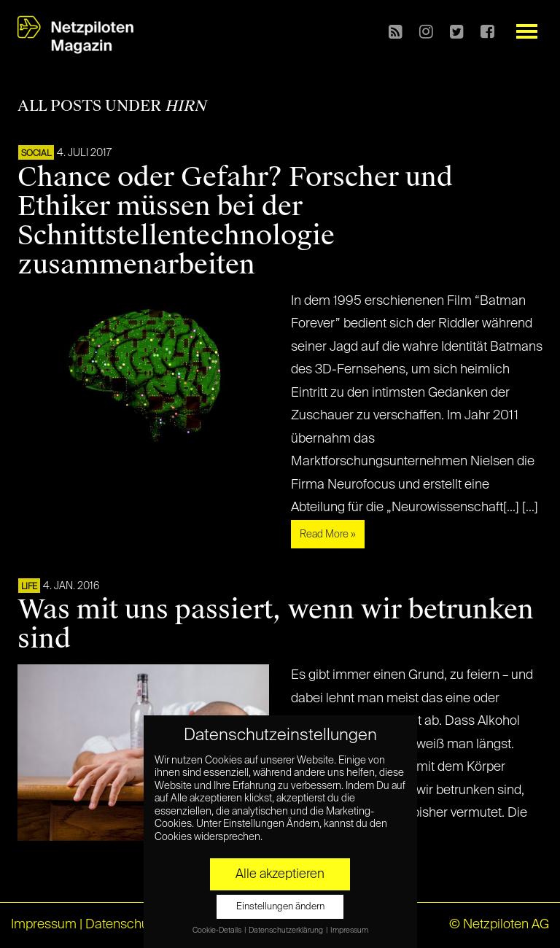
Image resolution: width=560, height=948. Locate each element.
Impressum (44, 925)
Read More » (328, 535)
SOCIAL (36, 154)
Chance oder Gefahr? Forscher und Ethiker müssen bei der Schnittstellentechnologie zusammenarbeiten (235, 221)
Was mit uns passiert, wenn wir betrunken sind (276, 624)
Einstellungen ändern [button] (280, 907)
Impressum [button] (349, 930)
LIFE (29, 587)
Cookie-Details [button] (218, 930)
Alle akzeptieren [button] (280, 874)
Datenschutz (122, 925)
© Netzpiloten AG (499, 925)
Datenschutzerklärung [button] (287, 930)
